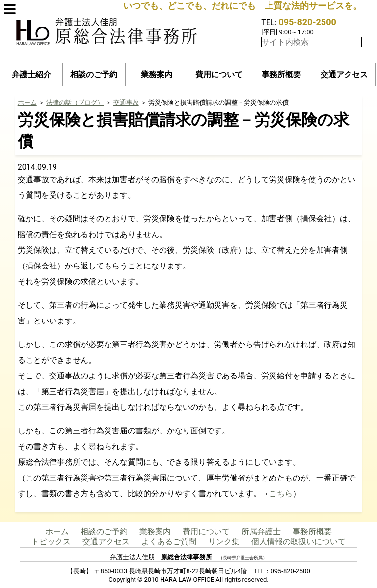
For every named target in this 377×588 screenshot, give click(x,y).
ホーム (27, 102)
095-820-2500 (307, 22)
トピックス (51, 542)
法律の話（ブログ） (75, 102)
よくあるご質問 (169, 542)
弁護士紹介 (31, 74)
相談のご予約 (94, 74)
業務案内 (157, 74)
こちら (281, 494)
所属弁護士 (261, 531)
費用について (219, 74)
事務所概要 (281, 74)
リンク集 (224, 542)
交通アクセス (344, 74)
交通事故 (126, 102)
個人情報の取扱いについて (298, 542)
